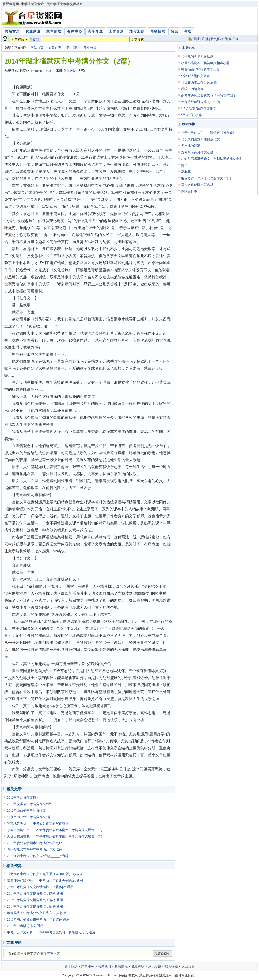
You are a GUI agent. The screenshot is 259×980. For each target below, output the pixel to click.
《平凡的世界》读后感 (197, 57)
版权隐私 (121, 966)
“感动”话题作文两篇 (195, 76)
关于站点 (71, 966)
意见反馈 (155, 966)
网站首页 (37, 48)
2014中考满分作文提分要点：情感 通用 (35, 906)
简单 (184, 165)
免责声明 (138, 966)
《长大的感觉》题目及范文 (200, 139)
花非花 (186, 172)
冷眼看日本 (189, 191)
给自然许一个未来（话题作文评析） (207, 178)
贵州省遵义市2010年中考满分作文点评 (35, 849)
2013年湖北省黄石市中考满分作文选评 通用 (38, 919)
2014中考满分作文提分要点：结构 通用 (35, 893)
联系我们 (104, 966)
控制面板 (217, 39)
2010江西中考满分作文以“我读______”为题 (38, 856)
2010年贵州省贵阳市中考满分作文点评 (35, 843)
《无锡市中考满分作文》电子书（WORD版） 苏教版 (45, 874)
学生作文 (90, 48)
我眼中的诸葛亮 (192, 89)
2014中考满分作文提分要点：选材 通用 (35, 900)
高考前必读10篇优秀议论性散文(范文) (208, 95)
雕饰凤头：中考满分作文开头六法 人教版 (37, 913)
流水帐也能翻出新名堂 (197, 185)
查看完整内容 (50, 954)
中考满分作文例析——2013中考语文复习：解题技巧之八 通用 (51, 932)
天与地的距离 (191, 146)
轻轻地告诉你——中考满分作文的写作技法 (38, 823)
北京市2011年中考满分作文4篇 (29, 817)
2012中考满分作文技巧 (23, 797)
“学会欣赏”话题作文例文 (199, 108)
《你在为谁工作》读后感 (199, 82)
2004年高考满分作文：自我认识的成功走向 (212, 159)
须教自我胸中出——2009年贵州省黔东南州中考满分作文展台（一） (56, 830)
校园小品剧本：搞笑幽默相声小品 (205, 63)
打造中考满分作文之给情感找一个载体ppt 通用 (40, 887)
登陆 (196, 39)
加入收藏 (171, 966)
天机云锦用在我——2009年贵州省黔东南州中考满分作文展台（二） (56, 836)
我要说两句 (162, 954)
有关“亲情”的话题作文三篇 (200, 69)
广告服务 (88, 966)
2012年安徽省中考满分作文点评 (30, 804)
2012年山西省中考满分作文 (26, 810)
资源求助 (231, 39)
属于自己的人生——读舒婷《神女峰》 (209, 133)
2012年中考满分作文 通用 (25, 926)
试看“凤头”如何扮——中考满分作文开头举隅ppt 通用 (45, 880)
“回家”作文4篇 (191, 115)
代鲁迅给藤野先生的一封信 (200, 102)
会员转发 (70, 71)
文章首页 (55, 48)
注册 (205, 39)
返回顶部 (188, 966)
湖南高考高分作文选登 (197, 152)
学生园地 (73, 48)
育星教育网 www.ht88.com (33, 18)
